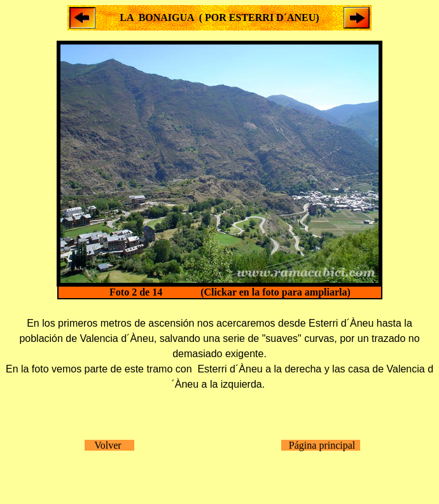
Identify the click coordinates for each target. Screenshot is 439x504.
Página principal (321, 445)
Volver (109, 445)
